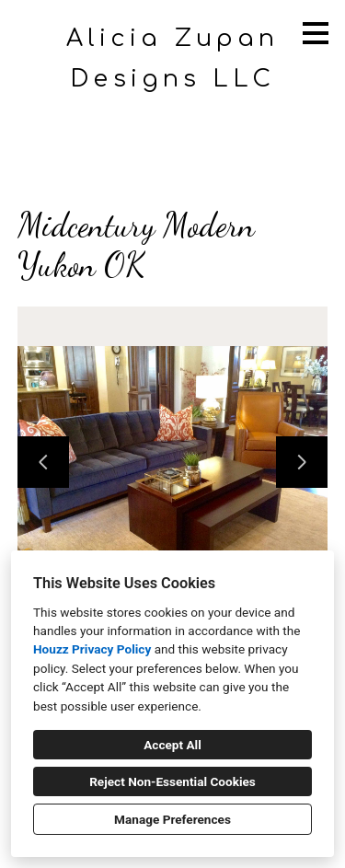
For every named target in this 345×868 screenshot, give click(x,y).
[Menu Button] (316, 33)
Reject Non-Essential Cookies (172, 781)
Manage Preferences (172, 819)
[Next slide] (302, 462)
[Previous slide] (43, 462)
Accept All (172, 745)
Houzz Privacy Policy (92, 649)
